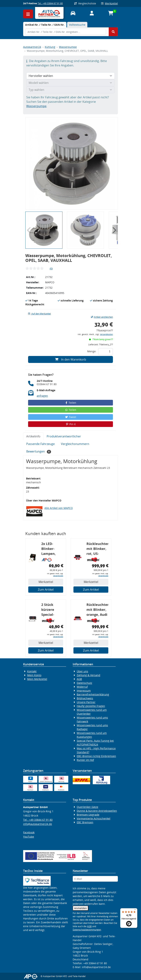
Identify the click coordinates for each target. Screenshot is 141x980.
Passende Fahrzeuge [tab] (40, 444)
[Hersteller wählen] (70, 76)
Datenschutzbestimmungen (87, 930)
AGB (79, 679)
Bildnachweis (85, 698)
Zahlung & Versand (88, 675)
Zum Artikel (46, 590)
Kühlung (50, 47)
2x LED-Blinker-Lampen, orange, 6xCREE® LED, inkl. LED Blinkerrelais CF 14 (52, 549)
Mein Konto (34, 675)
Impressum (84, 691)
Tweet (70, 417)
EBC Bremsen (85, 822)
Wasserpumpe (68, 47)
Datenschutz (84, 683)
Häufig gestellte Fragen (91, 706)
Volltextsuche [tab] (77, 25)
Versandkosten (106, 334)
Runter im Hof (85, 760)
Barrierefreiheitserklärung (93, 694)
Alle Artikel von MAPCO (59, 508)
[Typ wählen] (70, 90)
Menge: (92, 351)
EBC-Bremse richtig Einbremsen (96, 756)
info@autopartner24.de (38, 824)
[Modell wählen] (70, 83)
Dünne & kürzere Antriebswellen (97, 811)
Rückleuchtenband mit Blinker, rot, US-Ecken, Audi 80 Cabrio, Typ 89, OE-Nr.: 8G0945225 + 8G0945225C (97, 549)
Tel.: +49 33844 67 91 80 (50, 3)
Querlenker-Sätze (87, 807)
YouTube (29, 837)
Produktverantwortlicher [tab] (64, 436)
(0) (51, 269)
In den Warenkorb (71, 359)
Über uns (82, 671)
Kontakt (32, 671)
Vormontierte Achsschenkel (94, 818)
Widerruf (82, 687)
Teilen (71, 403)
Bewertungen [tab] (39, 451)
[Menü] (135, 910)
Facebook (29, 832)
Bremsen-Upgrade (88, 815)
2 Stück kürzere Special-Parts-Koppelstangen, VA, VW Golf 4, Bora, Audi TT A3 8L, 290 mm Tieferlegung (52, 610)
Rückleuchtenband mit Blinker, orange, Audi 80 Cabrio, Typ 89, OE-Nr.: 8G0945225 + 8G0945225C (97, 610)
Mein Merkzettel (37, 679)
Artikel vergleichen (102, 317)
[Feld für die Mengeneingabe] (106, 352)
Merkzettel (110, 3)
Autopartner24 (32, 47)
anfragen (42, 396)
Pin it (70, 424)
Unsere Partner (86, 702)
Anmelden (81, 908)
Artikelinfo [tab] (33, 436)
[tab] (45, 25)
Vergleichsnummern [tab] (75, 444)
